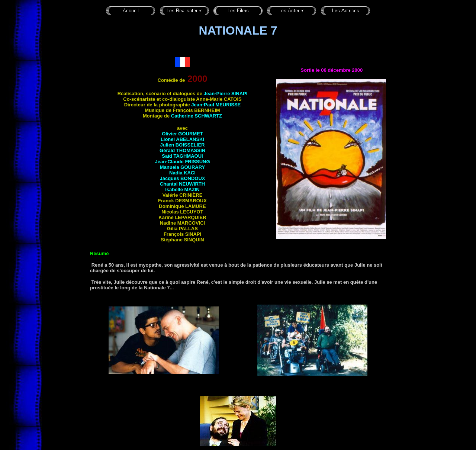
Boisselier (190, 145)
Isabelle (182, 189)
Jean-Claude (182, 162)
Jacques (182, 178)
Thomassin (191, 150)
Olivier (170, 134)
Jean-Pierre (226, 94)
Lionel (168, 139)
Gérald (168, 150)
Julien (168, 145)
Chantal (169, 184)
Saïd (182, 156)
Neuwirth (192, 184)
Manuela (183, 167)
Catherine (197, 116)
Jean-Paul (216, 105)
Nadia (176, 173)
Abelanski (190, 139)
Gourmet (190, 134)
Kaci (190, 173)
